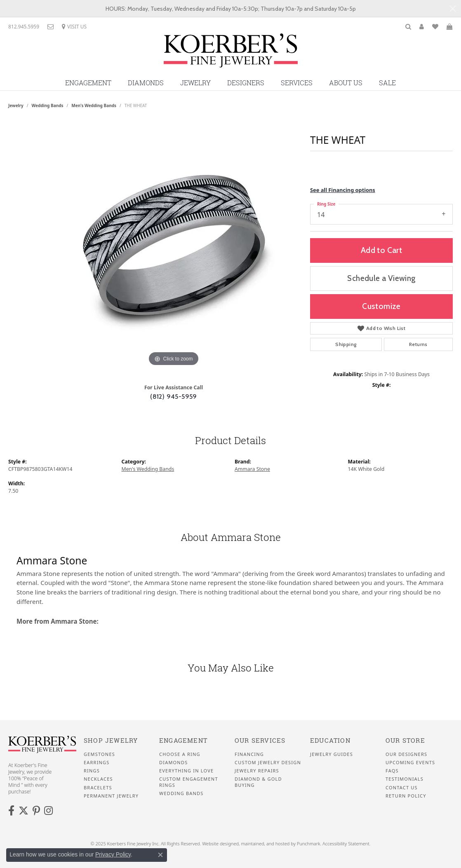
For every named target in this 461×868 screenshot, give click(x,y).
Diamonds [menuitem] (173, 763)
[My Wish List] (435, 27)
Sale (387, 83)
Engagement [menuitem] (183, 740)
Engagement (88, 83)
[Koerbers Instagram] (48, 811)
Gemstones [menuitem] (99, 754)
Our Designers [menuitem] (406, 754)
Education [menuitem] (330, 740)
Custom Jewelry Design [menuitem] (268, 763)
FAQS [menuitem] (392, 771)
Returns (418, 344)
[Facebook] (11, 811)
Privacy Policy (113, 854)
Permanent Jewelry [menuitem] (111, 796)
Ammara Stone (252, 469)
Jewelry (195, 83)
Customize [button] (381, 306)
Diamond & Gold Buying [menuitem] (258, 782)
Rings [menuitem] (92, 771)
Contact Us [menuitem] (402, 787)
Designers (246, 83)
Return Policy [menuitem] (406, 796)
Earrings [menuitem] (97, 763)
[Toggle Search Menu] (408, 27)
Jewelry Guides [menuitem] (332, 754)
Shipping (346, 344)
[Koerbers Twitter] (24, 811)
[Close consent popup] (160, 855)
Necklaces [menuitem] (98, 779)
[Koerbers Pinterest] (36, 811)
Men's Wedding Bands (94, 105)
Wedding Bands (48, 105)
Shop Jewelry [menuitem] (111, 740)
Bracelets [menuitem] (98, 787)
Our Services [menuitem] (260, 740)
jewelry (16, 105)
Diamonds (146, 83)
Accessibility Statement (346, 843)
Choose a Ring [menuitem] (180, 754)
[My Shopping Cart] (450, 27)
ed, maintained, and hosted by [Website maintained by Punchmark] (265, 843)
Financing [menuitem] (249, 754)
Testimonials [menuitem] (405, 779)
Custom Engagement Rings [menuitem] (189, 782)
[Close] (453, 9)
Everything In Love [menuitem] (186, 771)
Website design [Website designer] (218, 843)
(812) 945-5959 (174, 397)
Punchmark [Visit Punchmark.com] (309, 843)
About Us (346, 83)
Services (297, 83)
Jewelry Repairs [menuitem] (257, 771)
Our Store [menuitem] (405, 740)
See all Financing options (343, 190)
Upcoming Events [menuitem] (410, 763)
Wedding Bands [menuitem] (181, 793)
